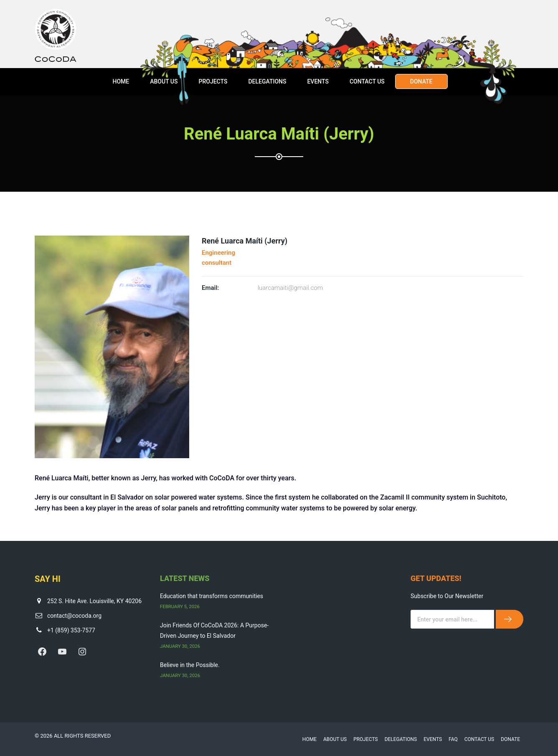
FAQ (453, 739)
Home (121, 81)
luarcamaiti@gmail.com (290, 288)
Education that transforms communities (212, 596)
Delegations (267, 81)
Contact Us (367, 81)
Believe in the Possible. (190, 665)
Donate (421, 81)
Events (318, 81)
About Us (164, 81)
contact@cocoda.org (74, 616)
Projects (213, 81)
